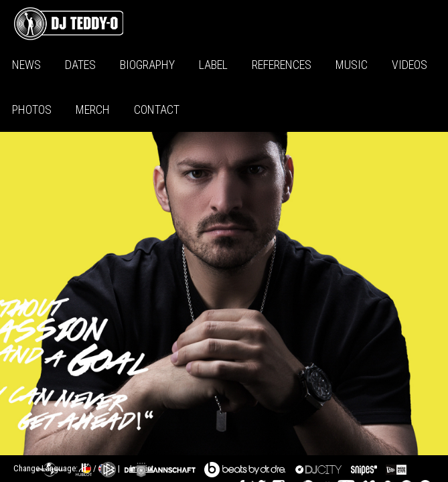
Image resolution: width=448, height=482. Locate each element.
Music (352, 65)
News (26, 65)
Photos (32, 109)
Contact (157, 109)
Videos (409, 65)
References (282, 65)
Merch (93, 109)
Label (213, 65)
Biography (147, 65)
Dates (80, 65)
